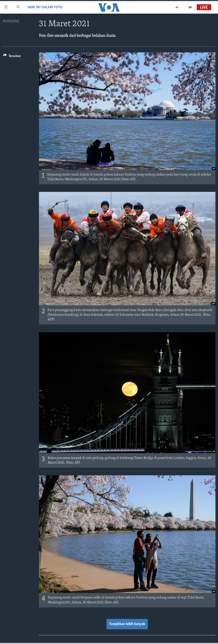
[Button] (12, 57)
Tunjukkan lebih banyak (127, 624)
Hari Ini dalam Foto (45, 7)
